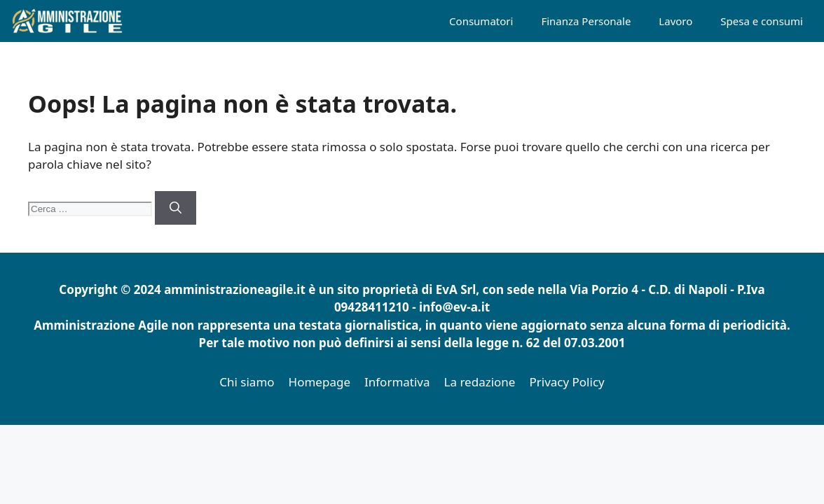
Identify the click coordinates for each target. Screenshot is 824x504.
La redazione (480, 382)
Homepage (320, 382)
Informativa (397, 382)
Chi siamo (247, 382)
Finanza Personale (586, 21)
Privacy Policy (566, 382)
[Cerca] (176, 208)
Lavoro (675, 21)
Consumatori (481, 21)
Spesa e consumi (762, 21)
